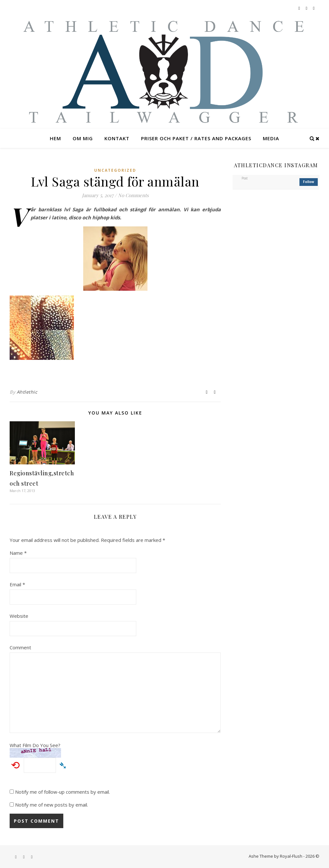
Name (18, 553)
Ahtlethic (27, 392)
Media (271, 138)
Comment (20, 647)
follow (309, 182)
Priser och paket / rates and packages (196, 138)
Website (19, 616)
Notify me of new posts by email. (52, 805)
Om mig (83, 138)
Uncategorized (115, 170)
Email (17, 584)
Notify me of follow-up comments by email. (62, 792)
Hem (55, 138)
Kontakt (117, 138)
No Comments (133, 195)
